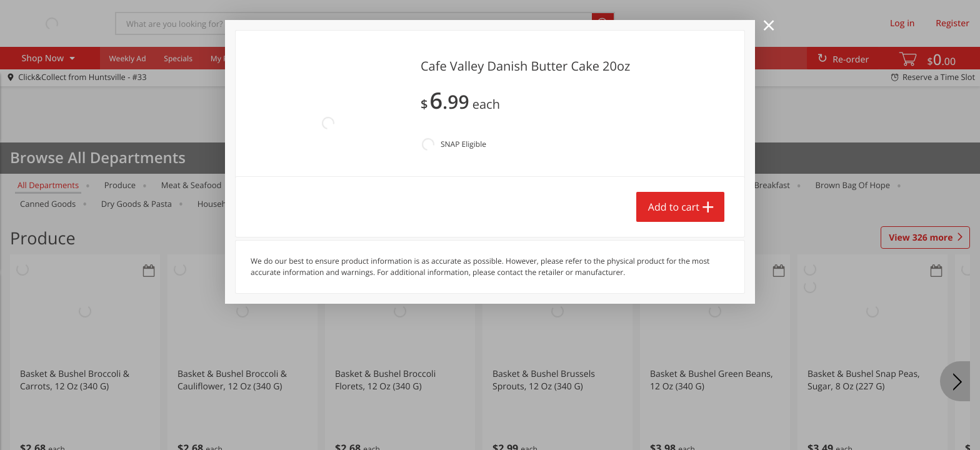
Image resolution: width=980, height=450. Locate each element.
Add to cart (674, 207)
